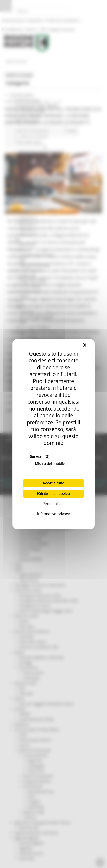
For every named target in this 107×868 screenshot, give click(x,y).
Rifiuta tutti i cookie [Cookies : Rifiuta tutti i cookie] (53, 493)
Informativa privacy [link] (53, 514)
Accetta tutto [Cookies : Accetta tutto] (54, 483)
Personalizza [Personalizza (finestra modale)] (53, 504)
